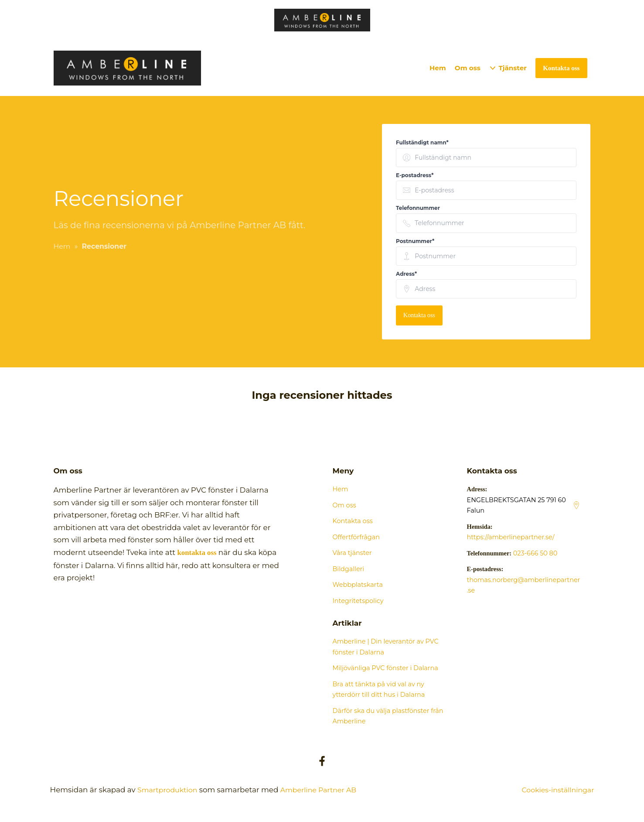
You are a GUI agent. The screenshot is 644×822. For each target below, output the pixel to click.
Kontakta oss (419, 315)
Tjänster (512, 68)
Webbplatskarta (358, 585)
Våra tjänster (352, 553)
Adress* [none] (406, 274)
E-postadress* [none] (415, 175)
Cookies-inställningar (556, 790)
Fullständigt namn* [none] (422, 142)
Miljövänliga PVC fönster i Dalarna (385, 668)
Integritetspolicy (358, 601)
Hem (438, 68)
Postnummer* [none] (415, 241)
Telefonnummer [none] (418, 208)
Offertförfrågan (356, 537)
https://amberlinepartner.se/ (511, 537)
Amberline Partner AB (325, 790)
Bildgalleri (349, 569)
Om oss (468, 68)
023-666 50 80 (535, 553)
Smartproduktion (169, 790)
